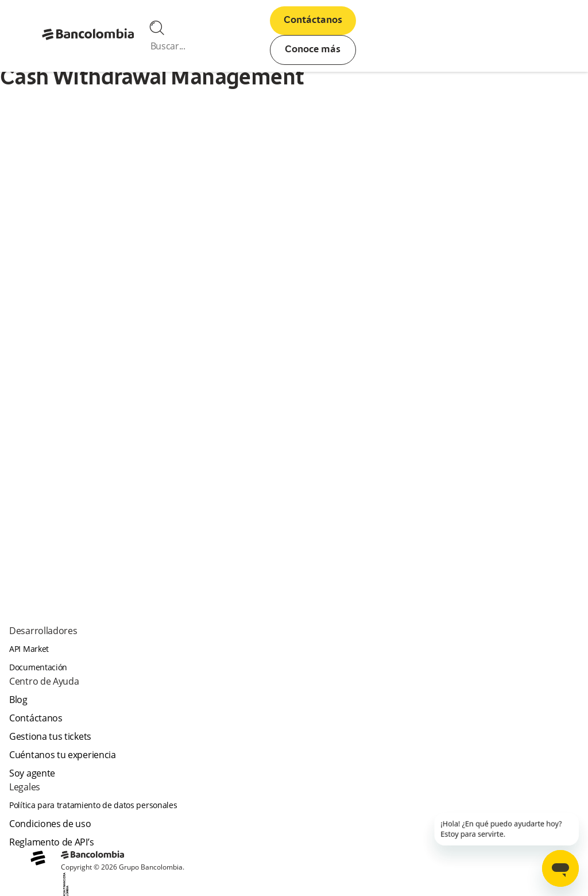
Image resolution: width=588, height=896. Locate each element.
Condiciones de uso (50, 824)
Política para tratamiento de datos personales (93, 805)
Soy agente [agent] (32, 773)
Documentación (38, 667)
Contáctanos (313, 21)
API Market (29, 649)
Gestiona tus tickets (50, 736)
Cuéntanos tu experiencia (63, 755)
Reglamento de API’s (51, 842)
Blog (18, 700)
